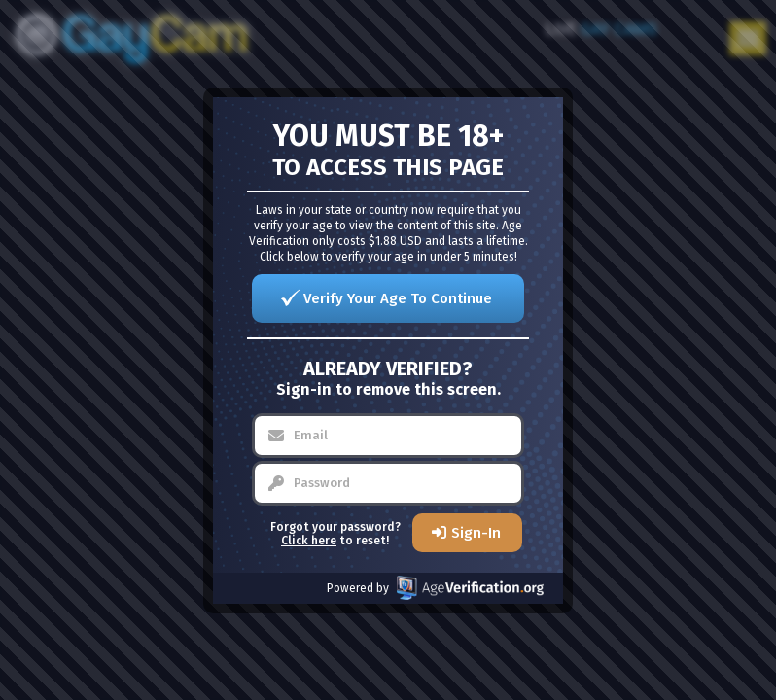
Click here (309, 541)
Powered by (435, 588)
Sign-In (476, 533)
